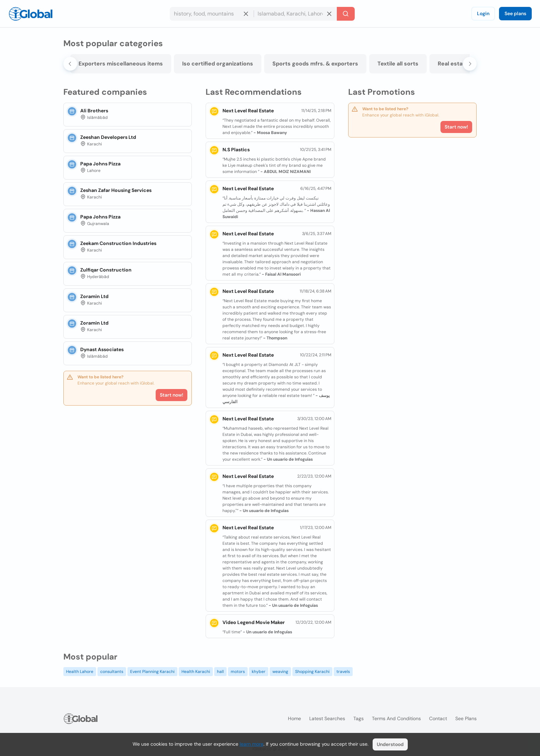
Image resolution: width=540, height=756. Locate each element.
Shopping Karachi (312, 672)
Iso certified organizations (244, 64)
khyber (259, 672)
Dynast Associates (102, 349)
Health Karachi (196, 672)
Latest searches (327, 718)
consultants (112, 672)
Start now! (172, 395)
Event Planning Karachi (152, 672)
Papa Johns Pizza (100, 164)
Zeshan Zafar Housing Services (116, 190)
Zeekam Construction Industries (118, 243)
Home (294, 718)
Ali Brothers (94, 111)
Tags (359, 718)
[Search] (346, 14)
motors (238, 672)
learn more (252, 744)
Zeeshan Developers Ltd (108, 137)
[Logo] (31, 14)
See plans (515, 13)
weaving (280, 672)
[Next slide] (470, 64)
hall (220, 672)
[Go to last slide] (70, 64)
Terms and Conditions (396, 718)
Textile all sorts (424, 64)
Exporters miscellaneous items (147, 64)
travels (343, 672)
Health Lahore (80, 672)
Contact (438, 718)
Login (483, 13)
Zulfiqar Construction (106, 270)
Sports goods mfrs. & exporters (341, 64)
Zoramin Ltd (94, 296)
